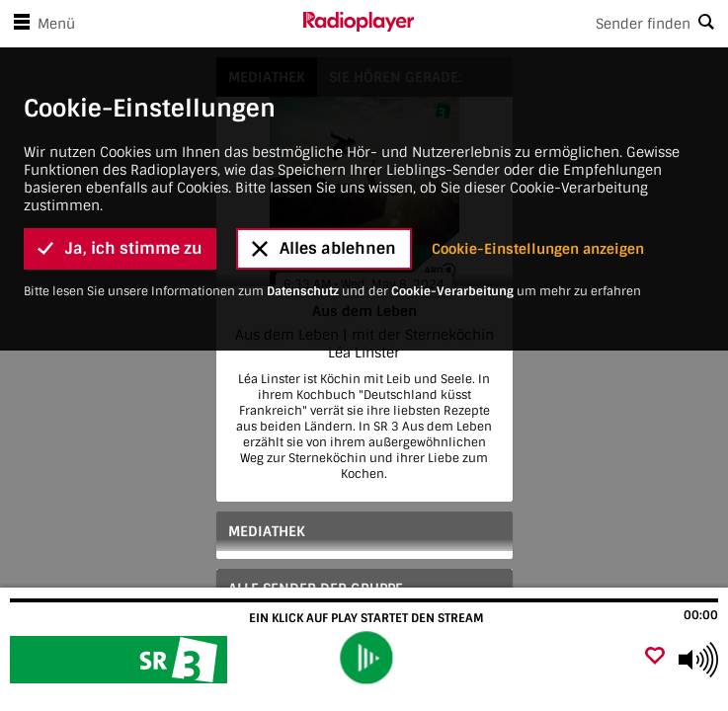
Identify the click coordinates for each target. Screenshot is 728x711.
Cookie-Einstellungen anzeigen (538, 229)
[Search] (571, 24)
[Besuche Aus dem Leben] (121, 660)
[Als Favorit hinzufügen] (655, 657)
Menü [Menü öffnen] (40, 24)
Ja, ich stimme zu (120, 230)
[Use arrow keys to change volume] (698, 660)
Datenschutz (303, 272)
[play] (367, 658)
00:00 (701, 615)
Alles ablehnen (324, 230)
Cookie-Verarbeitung (452, 272)
